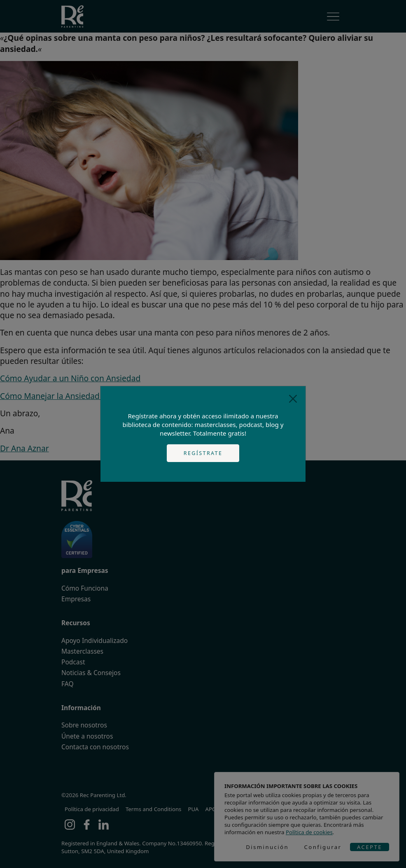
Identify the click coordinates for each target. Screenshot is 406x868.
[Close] (293, 399)
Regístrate (203, 453)
